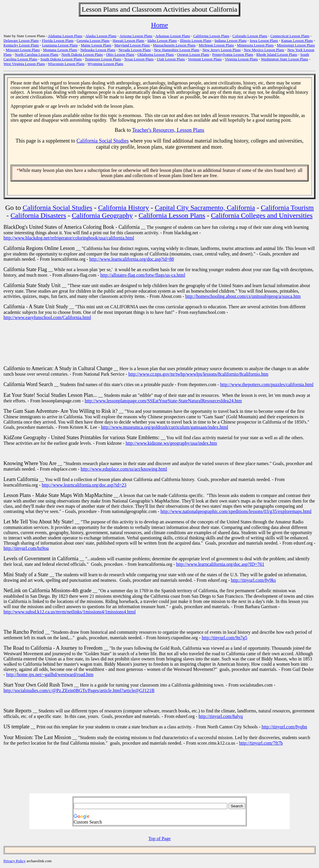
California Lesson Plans (211, 36)
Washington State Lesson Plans (285, 59)
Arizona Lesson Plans (136, 36)
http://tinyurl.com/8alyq (221, 716)
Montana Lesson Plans (60, 50)
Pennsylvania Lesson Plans (233, 54)
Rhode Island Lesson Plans (277, 54)
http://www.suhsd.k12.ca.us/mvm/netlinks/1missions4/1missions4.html (70, 612)
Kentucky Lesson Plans (21, 45)
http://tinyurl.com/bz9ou (26, 548)
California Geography (102, 215)
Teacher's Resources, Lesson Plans (168, 130)
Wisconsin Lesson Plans (66, 64)
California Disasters (38, 215)
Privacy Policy (15, 861)
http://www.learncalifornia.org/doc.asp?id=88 (132, 259)
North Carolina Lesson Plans (37, 54)
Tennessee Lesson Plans (103, 59)
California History (124, 208)
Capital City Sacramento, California (205, 208)
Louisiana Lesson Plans (60, 45)
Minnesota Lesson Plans (255, 45)
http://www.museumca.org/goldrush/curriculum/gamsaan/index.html (165, 427)
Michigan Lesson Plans (216, 45)
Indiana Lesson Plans (230, 40)
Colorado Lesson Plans (250, 36)
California (223, 9)
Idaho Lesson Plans (162, 40)
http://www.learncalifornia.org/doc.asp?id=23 (84, 485)
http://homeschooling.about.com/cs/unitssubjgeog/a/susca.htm (243, 296)
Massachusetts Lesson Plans (174, 45)
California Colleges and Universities (262, 215)
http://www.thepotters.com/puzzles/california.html (267, 385)
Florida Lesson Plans (58, 40)
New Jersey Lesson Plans (221, 50)
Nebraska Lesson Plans (98, 50)
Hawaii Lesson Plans (128, 40)
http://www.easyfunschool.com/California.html (47, 317)
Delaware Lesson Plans (21, 40)
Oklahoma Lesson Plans (156, 54)
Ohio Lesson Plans (120, 54)
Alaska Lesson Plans (101, 36)
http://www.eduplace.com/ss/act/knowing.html (124, 469)
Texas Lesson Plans (139, 59)
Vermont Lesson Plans (205, 59)
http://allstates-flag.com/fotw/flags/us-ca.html (143, 275)
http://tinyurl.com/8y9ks (253, 580)
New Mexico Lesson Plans (264, 50)
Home (159, 25)
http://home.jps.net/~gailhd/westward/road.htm (50, 675)
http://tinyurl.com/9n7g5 (225, 638)
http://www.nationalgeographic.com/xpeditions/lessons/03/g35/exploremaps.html (236, 511)
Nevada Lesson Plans (135, 50)
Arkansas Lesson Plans (173, 36)
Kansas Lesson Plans (297, 40)
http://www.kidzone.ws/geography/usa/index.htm (171, 443)
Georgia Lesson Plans (93, 40)
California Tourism (288, 208)
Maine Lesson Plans (96, 45)
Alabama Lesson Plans (65, 36)
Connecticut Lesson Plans (290, 36)
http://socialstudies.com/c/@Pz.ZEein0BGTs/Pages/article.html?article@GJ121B (79, 690)
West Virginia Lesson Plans (24, 64)
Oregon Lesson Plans (193, 54)
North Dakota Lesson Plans (82, 54)
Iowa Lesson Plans (264, 40)
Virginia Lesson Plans (241, 59)
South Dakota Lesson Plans (61, 59)
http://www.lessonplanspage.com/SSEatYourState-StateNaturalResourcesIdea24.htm (163, 401)
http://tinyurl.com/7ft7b (261, 743)
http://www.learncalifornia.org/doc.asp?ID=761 (220, 564)
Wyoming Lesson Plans (106, 64)
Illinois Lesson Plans (196, 40)
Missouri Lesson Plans (23, 50)
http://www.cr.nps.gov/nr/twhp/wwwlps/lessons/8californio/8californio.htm (198, 374)
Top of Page (159, 839)
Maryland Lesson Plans (132, 45)
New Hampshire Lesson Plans (176, 50)
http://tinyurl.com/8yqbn (284, 727)
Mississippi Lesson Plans (296, 45)
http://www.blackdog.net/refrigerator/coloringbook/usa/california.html (69, 238)
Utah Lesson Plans (171, 59)
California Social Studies (102, 141)
